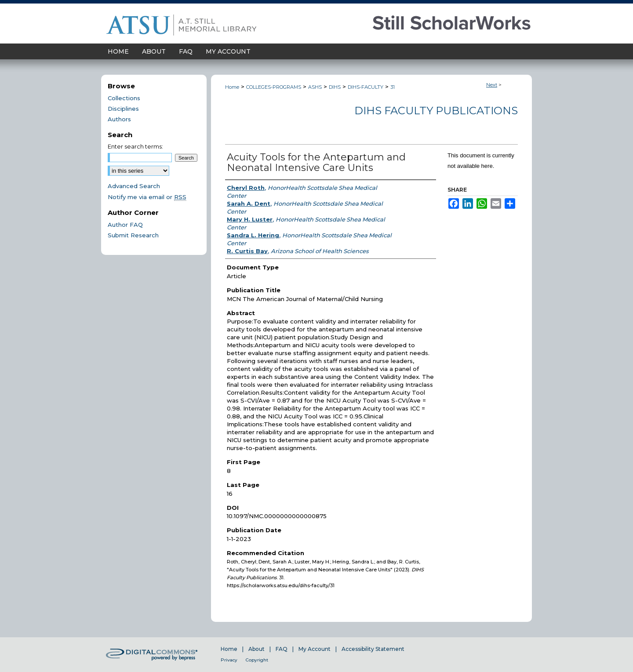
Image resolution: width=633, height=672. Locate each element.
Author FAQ (125, 225)
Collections (124, 98)
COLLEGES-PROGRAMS (274, 87)
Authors (119, 119)
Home (232, 87)
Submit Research (133, 235)
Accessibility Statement (373, 649)
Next (492, 85)
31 (393, 87)
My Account (315, 649)
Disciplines (123, 109)
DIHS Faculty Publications (436, 111)
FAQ (282, 649)
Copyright (257, 660)
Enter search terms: (135, 146)
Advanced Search (134, 186)
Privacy (229, 660)
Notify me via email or (147, 197)
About (256, 649)
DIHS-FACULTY (366, 87)
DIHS (335, 87)
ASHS (315, 87)
